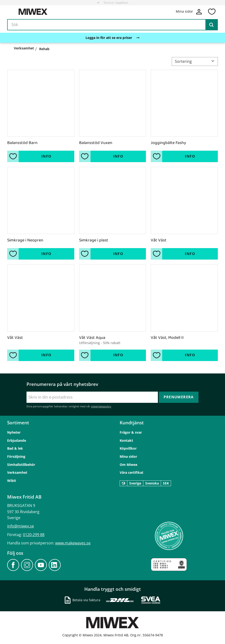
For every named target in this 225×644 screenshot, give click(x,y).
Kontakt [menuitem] (126, 440)
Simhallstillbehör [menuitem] (21, 465)
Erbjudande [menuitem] (17, 440)
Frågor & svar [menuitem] (131, 432)
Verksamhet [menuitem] (17, 472)
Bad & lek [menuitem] (15, 448)
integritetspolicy (101, 406)
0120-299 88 (34, 535)
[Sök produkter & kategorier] (112, 25)
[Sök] (211, 25)
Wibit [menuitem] (12, 481)
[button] (212, 12)
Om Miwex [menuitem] (129, 465)
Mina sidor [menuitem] (128, 456)
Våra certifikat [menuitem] (131, 472)
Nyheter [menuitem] (14, 432)
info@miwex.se (21, 526)
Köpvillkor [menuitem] (128, 448)
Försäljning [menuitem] (16, 456)
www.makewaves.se (73, 543)
